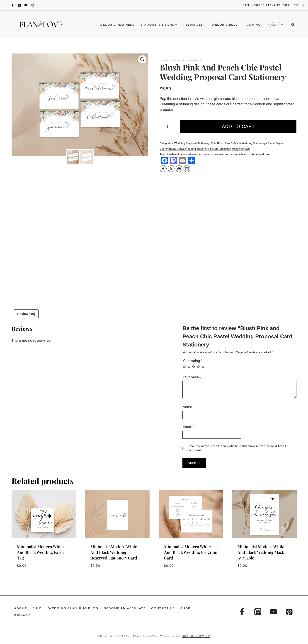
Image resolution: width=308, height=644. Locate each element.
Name (188, 407)
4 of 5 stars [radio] (198, 367)
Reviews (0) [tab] (26, 314)
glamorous (195, 154)
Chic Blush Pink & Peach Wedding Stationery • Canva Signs (247, 143)
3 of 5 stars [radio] (194, 367)
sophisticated (241, 154)
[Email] (187, 169)
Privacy (22, 615)
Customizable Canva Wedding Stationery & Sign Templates (195, 149)
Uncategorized (241, 149)
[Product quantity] (169, 126)
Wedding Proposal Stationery (181, 60)
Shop (186, 608)
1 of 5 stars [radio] (184, 367)
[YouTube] (26, 5)
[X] (171, 169)
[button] (142, 59)
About (21, 608)
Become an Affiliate (125, 608)
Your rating (192, 361)
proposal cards (223, 154)
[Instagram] (19, 5)
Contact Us (163, 608)
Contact (255, 25)
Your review (193, 377)
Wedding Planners (117, 25)
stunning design (261, 154)
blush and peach (177, 154)
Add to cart (238, 126)
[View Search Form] (296, 25)
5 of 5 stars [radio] (203, 367)
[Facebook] (12, 5)
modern (207, 154)
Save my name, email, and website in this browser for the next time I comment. (237, 448)
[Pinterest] (33, 5)
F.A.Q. (38, 608)
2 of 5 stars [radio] (189, 367)
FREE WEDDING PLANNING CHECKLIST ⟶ (274, 5)
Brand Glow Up (196, 636)
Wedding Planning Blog (73, 608)
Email (188, 427)
